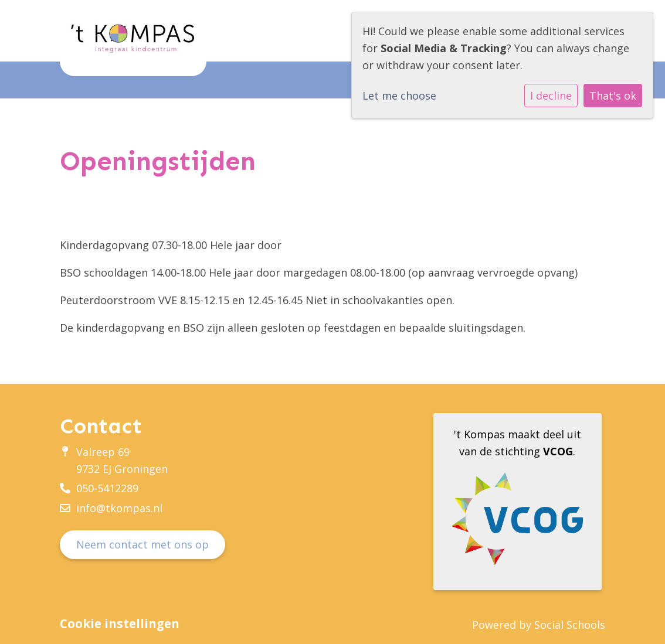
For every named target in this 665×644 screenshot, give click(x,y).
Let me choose (399, 96)
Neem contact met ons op (142, 544)
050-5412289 (107, 488)
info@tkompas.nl (119, 508)
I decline (551, 96)
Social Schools (570, 625)
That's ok (613, 96)
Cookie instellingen (120, 624)
